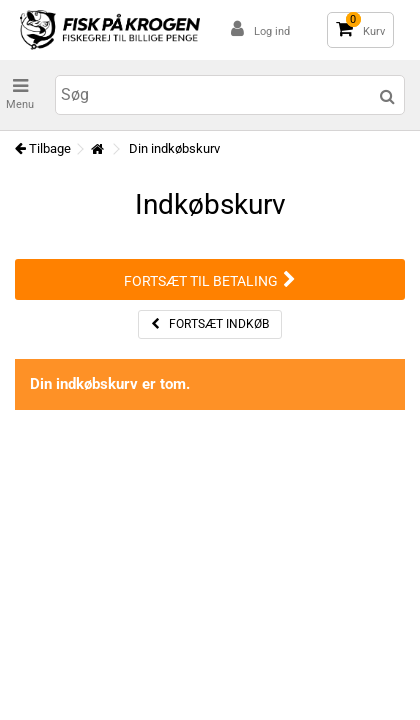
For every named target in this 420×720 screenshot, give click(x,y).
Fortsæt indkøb (210, 324)
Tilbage (43, 148)
